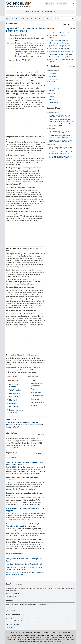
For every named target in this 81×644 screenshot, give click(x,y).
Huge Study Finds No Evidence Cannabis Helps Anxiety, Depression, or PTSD (61, 141)
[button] (65, 24)
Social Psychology (54, 88)
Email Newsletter (14, 593)
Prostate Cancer (15, 393)
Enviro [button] (29, 19)
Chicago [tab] (41, 434)
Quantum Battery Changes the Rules (60, 46)
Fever (33, 389)
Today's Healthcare (16, 390)
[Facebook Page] (53, 4)
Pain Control (14, 407)
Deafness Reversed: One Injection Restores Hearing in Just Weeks (62, 125)
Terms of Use (66, 633)
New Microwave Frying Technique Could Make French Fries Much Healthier (61, 148)
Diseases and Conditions (14, 386)
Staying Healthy (53, 102)
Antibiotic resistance (38, 396)
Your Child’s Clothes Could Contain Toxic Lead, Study (24, 564)
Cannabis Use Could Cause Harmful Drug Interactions (26, 539)
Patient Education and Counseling (17, 411)
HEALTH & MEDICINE (53, 70)
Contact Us (12, 627)
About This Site (15, 633)
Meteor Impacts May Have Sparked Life (60, 57)
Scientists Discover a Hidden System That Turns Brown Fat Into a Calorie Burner (61, 153)
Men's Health (14, 397)
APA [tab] (33, 434)
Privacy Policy (46, 633)
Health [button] (14, 19)
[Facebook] (16, 60)
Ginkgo (33, 380)
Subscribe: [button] (63, 4)
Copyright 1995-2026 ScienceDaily (18, 635)
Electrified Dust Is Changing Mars (59, 40)
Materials (9, 423)
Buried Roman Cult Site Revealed (59, 33)
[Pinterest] (23, 60)
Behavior (51, 85)
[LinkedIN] (26, 60)
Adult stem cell (36, 392)
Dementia (51, 91)
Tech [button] (22, 19)
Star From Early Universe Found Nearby (61, 54)
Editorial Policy (56, 633)
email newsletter (49, 12)
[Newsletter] (73, 4)
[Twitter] (20, 60)
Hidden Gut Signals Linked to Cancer (60, 43)
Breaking (50, 28)
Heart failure (35, 399)
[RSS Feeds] (69, 4)
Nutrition (51, 100)
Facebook (12, 608)
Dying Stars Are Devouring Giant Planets (61, 51)
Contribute (29, 633)
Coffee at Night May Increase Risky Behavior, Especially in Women (59, 132)
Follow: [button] (48, 4)
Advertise (37, 633)
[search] (73, 19)
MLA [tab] (27, 434)
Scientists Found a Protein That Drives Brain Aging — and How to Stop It (60, 116)
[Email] (29, 60)
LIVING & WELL (51, 94)
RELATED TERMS (33, 376)
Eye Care (13, 403)
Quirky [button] (46, 19)
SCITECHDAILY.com (20, 554)
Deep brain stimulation (38, 402)
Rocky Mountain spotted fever (36, 385)
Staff (23, 633)
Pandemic (34, 406)
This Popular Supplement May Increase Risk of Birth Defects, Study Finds (60, 157)
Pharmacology (14, 400)
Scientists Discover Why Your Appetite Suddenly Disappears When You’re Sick (60, 136)
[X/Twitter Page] (57, 4)
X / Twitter (12, 611)
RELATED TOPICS (12, 376)
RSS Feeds (12, 596)
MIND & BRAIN (51, 82)
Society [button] (37, 19)
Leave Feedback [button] (14, 624)
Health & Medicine (13, 381)
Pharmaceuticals (54, 79)
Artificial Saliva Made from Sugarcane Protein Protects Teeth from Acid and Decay (62, 120)
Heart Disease (53, 76)
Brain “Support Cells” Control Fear (59, 49)
